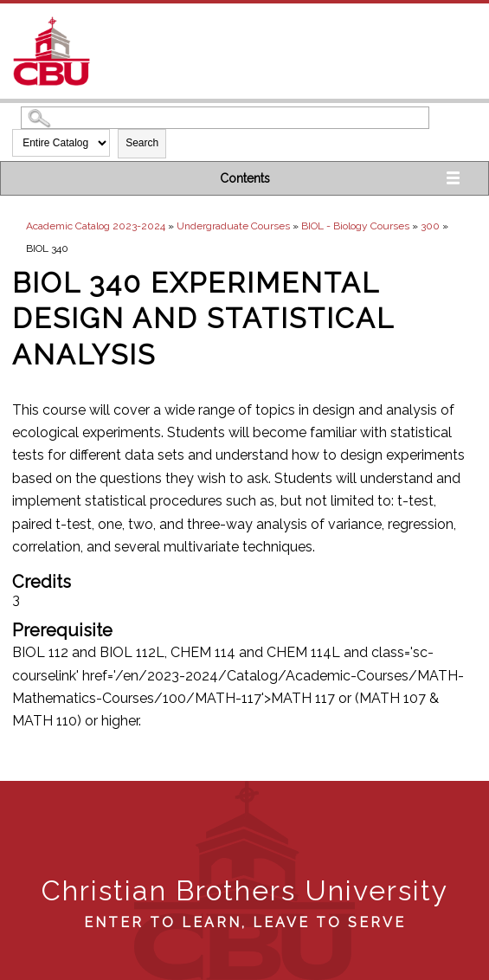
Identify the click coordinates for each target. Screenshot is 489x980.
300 (430, 226)
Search (142, 143)
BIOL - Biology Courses (355, 226)
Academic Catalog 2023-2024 (96, 226)
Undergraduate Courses (233, 226)
